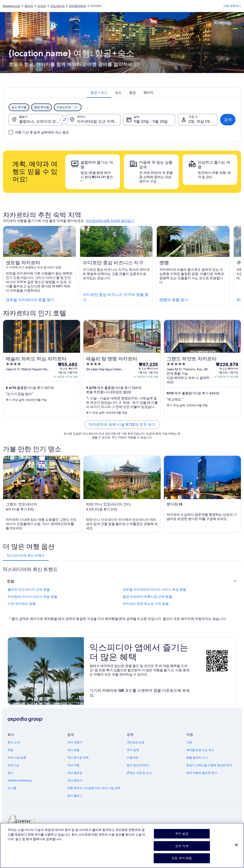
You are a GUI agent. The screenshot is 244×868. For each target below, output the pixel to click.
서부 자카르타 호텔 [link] (22, 604)
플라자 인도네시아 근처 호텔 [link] (29, 589)
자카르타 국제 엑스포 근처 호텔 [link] (146, 604)
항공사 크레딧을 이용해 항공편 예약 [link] (209, 765)
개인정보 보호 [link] (136, 742)
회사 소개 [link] (14, 742)
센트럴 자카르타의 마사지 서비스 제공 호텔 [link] (154, 589)
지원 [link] (189, 742)
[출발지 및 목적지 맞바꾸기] (65, 120)
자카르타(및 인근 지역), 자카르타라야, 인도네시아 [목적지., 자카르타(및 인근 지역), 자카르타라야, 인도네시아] (99, 121)
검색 (228, 120)
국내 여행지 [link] (75, 742)
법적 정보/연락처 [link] (138, 765)
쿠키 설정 (182, 837)
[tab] (99, 93)
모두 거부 (182, 849)
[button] (122, 581)
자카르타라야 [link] (77, 6)
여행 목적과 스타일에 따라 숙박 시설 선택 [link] (94, 788)
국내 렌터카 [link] (75, 780)
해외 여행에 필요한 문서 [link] (202, 773)
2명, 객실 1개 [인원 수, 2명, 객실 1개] (199, 121)
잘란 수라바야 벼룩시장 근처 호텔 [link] (147, 597)
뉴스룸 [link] (12, 788)
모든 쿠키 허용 (182, 862)
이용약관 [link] (132, 758)
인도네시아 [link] (57, 6)
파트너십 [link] (13, 765)
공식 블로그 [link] (75, 796)
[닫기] (236, 848)
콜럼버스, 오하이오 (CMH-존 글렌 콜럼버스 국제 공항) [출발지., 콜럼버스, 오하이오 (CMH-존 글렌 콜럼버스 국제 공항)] (41, 121)
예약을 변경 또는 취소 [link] (200, 750)
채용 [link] (10, 750)
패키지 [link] (29, 6)
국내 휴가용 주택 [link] (78, 758)
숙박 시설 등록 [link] (17, 758)
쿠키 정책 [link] (133, 750)
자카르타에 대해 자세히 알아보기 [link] (110, 221)
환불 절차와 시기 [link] (197, 758)
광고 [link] (10, 773)
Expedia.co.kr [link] (12, 6)
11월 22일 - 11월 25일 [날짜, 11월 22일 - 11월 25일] (151, 121)
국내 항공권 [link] (75, 773)
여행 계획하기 (232, 6)
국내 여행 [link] (73, 765)
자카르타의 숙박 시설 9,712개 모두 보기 (122, 424)
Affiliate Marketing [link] (20, 780)
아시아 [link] (42, 6)
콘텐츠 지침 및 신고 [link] (139, 773)
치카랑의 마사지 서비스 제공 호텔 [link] (32, 597)
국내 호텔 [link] (73, 750)
